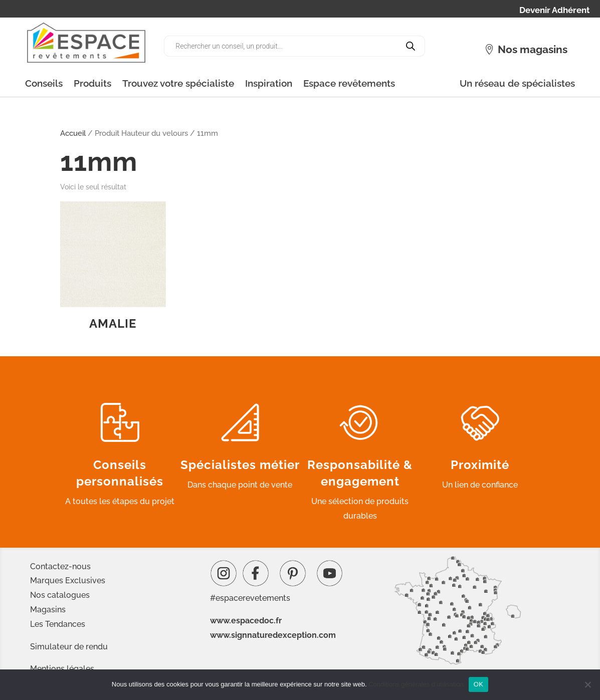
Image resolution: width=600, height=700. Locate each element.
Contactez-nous (60, 566)
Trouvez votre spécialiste (178, 83)
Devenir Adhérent (555, 11)
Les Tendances (58, 624)
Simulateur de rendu (69, 647)
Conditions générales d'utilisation (416, 684)
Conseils (44, 83)
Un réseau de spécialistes (517, 83)
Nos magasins (533, 49)
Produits (92, 83)
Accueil (73, 133)
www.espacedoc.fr (246, 621)
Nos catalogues (60, 595)
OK (478, 684)
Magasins (48, 610)
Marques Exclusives (68, 580)
